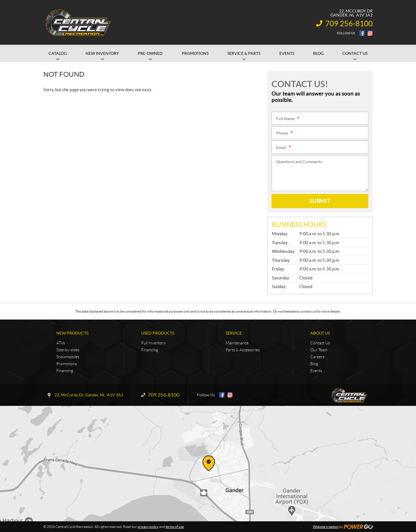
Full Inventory (154, 343)
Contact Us (320, 343)
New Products (72, 333)
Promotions (67, 364)
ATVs (61, 343)
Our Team (319, 350)
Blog (314, 364)
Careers (317, 357)
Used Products (158, 333)
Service (234, 333)
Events (316, 371)
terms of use (175, 527)
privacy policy (148, 527)
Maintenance (237, 343)
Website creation (326, 527)
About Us (320, 333)
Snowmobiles (68, 357)
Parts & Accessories (243, 350)
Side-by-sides (68, 350)
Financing (65, 371)
